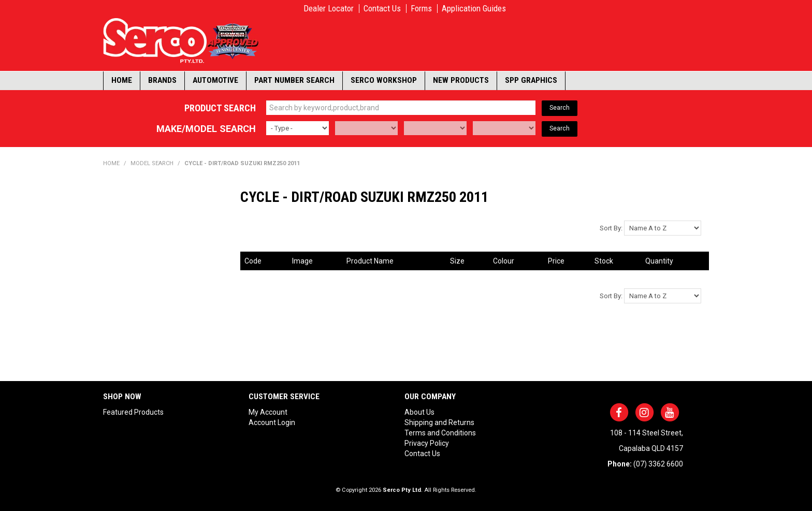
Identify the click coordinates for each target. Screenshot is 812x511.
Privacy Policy (427, 443)
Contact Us (382, 9)
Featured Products (133, 412)
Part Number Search (294, 80)
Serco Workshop (384, 80)
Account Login (272, 422)
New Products (461, 80)
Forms (421, 9)
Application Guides (474, 9)
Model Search (152, 163)
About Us (419, 412)
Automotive (215, 80)
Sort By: (611, 228)
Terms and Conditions (440, 433)
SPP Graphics (531, 80)
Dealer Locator (329, 9)
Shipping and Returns (439, 422)
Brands (162, 80)
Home (122, 80)
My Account (268, 412)
